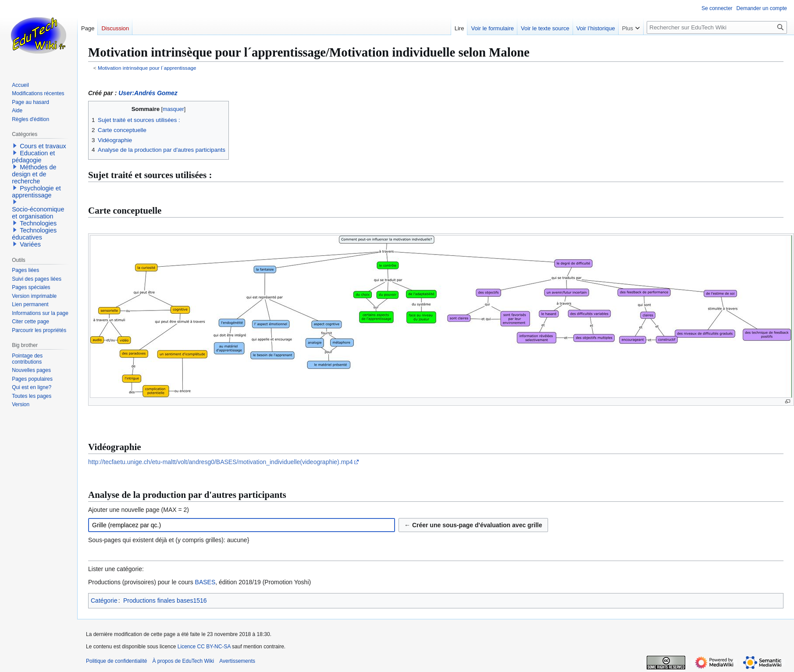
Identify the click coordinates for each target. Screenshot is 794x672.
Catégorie (104, 601)
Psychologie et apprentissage (36, 192)
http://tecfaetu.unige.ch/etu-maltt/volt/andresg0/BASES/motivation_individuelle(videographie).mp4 (221, 462)
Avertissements (237, 661)
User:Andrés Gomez (148, 93)
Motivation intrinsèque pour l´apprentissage (147, 68)
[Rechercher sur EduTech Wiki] (717, 27)
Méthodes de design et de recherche (34, 174)
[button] (15, 146)
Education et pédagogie (33, 157)
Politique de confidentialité (116, 661)
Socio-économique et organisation (38, 213)
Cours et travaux (43, 146)
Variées (30, 244)
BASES (205, 582)
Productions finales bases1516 (165, 601)
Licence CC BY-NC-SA (204, 647)
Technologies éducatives (34, 234)
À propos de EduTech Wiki (183, 661)
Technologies (38, 223)
